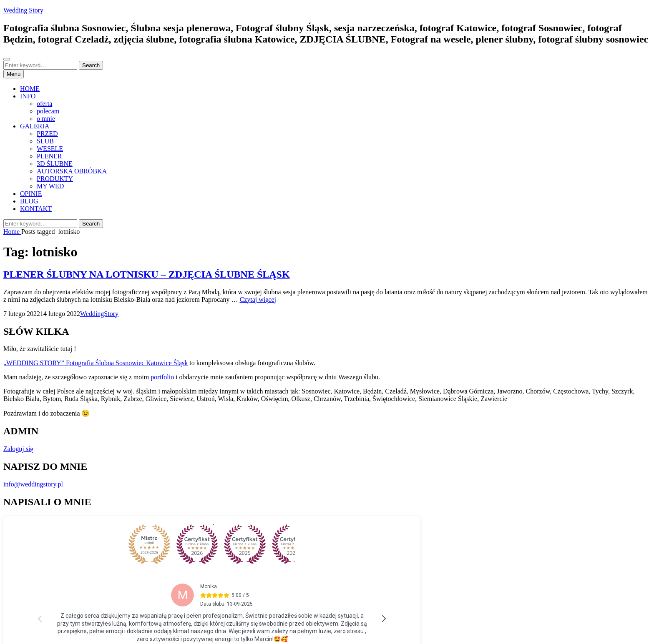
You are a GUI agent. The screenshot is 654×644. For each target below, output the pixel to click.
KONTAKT (36, 209)
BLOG (29, 201)
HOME (30, 89)
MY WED (50, 186)
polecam (48, 111)
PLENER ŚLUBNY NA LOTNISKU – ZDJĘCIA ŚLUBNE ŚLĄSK (147, 274)
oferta (44, 104)
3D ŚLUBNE (55, 164)
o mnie (46, 119)
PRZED (47, 134)
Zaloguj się (18, 449)
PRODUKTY (55, 179)
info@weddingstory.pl (33, 484)
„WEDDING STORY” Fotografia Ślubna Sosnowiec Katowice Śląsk (96, 363)
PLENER (49, 156)
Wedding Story (23, 10)
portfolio (162, 377)
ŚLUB (45, 141)
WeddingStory (99, 314)
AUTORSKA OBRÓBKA (72, 171)
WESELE (50, 149)
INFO (28, 96)
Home (12, 232)
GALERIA (35, 126)
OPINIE (31, 194)
